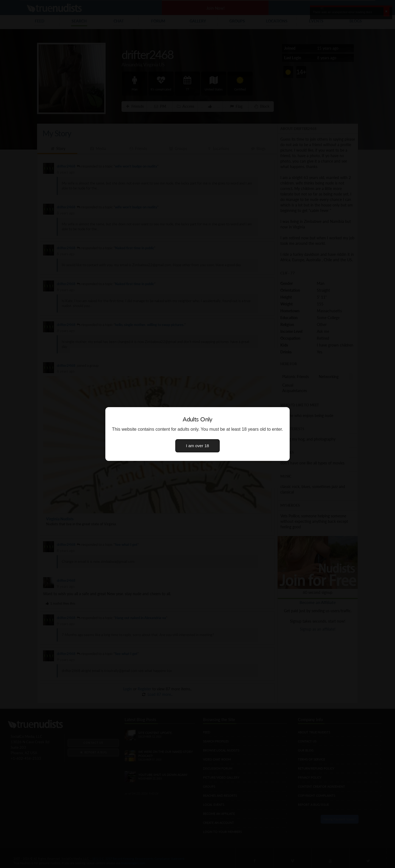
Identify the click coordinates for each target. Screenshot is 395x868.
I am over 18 (198, 446)
